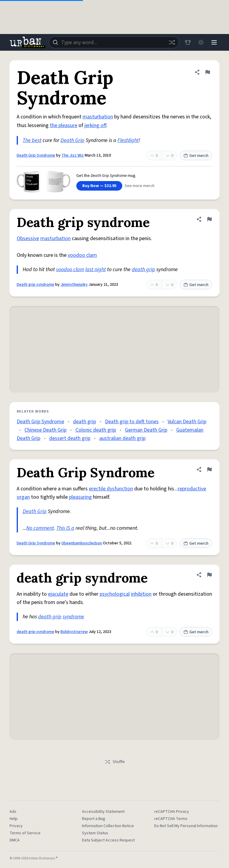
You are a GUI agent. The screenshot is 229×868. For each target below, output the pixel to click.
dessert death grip (70, 438)
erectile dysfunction (111, 489)
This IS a (65, 528)
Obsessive (28, 238)
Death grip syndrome (35, 285)
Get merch (196, 156)
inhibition (141, 594)
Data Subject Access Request (108, 840)
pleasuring (80, 497)
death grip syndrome (35, 632)
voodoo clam (82, 255)
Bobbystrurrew (74, 632)
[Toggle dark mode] (201, 42)
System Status (95, 833)
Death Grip (72, 140)
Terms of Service (25, 833)
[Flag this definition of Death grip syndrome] (209, 219)
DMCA (15, 840)
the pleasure (64, 125)
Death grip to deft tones (132, 422)
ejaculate (58, 594)
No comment (40, 528)
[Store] (188, 42)
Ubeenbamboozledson (82, 543)
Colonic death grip (96, 430)
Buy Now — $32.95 (99, 186)
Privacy (16, 826)
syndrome (73, 617)
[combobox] (114, 42)
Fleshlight (128, 140)
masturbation (98, 117)
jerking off (95, 125)
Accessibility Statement (103, 812)
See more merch (140, 186)
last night (96, 269)
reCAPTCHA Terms (171, 819)
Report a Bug (94, 819)
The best (32, 140)
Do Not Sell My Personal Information (186, 826)
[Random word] (172, 42)
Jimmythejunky (74, 285)
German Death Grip (146, 430)
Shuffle (115, 762)
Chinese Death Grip (45, 430)
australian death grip (122, 438)
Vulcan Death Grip (187, 422)
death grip (143, 269)
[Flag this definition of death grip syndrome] (209, 575)
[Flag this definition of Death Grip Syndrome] (208, 72)
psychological (115, 594)
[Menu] (214, 42)
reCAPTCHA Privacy (172, 812)
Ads (13, 812)
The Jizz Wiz (73, 155)
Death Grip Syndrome (36, 155)
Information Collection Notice (108, 826)
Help (14, 819)
